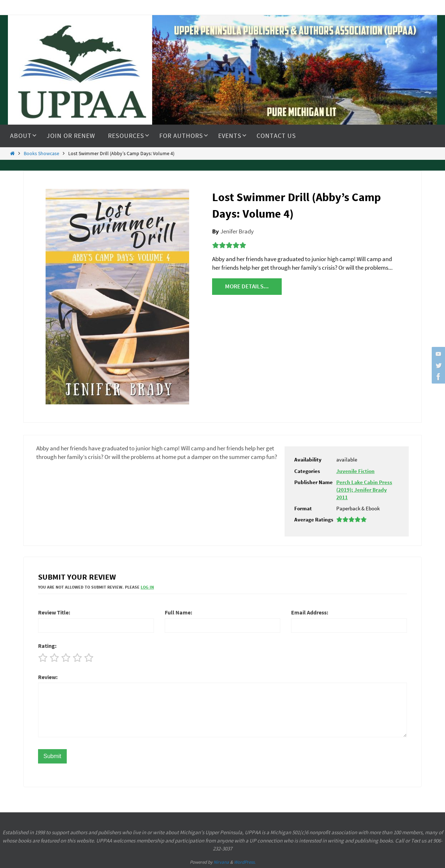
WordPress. (245, 862)
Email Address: (310, 612)
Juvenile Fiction (355, 471)
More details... (247, 286)
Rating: (47, 646)
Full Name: (179, 612)
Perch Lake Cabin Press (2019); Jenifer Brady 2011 (364, 490)
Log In (147, 587)
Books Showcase (41, 154)
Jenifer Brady (237, 231)
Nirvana (221, 862)
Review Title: (54, 612)
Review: (48, 677)
